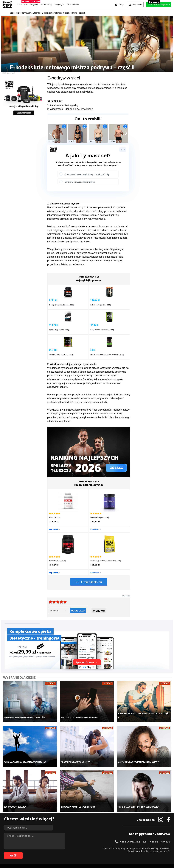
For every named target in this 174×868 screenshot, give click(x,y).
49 (138, 848)
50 (141, 848)
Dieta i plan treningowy (28, 4)
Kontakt (86, 841)
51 (143, 848)
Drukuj (99, 552)
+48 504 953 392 (130, 775)
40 (113, 848)
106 (148, 852)
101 (129, 852)
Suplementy (34, 820)
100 (125, 852)
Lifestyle (68, 824)
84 (81, 852)
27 (78, 848)
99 (122, 852)
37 (105, 848)
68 (37, 852)
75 (56, 852)
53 (149, 848)
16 (48, 848)
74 (54, 852)
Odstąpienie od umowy (104, 858)
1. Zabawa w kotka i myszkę (63, 105)
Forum (103, 828)
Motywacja (105, 812)
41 (116, 848)
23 (67, 848)
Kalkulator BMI (107, 808)
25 (73, 848)
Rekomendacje (107, 824)
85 (83, 852)
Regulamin (74, 841)
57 (160, 848)
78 (64, 852)
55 (154, 848)
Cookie (95, 841)
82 (75, 852)
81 (73, 852)
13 (40, 848)
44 (124, 848)
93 (105, 852)
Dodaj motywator (108, 816)
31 (89, 848)
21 (62, 848)
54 (151, 848)
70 (43, 852)
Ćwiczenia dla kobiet (110, 804)
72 (48, 852)
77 (62, 852)
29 (83, 848)
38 (108, 848)
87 (89, 852)
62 (21, 852)
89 (94, 852)
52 (146, 848)
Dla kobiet (69, 808)
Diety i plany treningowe (39, 804)
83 (78, 852)
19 (56, 848)
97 (116, 852)
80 (70, 852)
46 (130, 848)
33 (94, 848)
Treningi (32, 812)
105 (144, 852)
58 (162, 848)
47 (132, 848)
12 (37, 848)
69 (40, 852)
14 (43, 848)
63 (24, 852)
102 (132, 852)
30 (86, 848)
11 (35, 848)
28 (81, 848)
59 (165, 848)
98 (119, 852)
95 (111, 852)
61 (18, 852)
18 (54, 848)
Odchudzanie (70, 816)
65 (29, 852)
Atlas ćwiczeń (73, 5)
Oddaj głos (78, 552)
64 (26, 852)
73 (51, 852)
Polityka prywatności (111, 841)
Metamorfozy (46, 5)
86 (86, 852)
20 (59, 848)
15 (45, 848)
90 (97, 852)
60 (168, 848)
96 (113, 852)
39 (111, 848)
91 (100, 852)
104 (140, 852)
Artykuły (59, 5)
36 (102, 848)
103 (136, 852)
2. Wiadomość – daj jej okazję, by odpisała (70, 109)
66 (32, 852)
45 (127, 848)
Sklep (31, 808)
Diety (31, 816)
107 (151, 852)
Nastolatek (69, 820)
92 (102, 852)
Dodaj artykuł (59, 841)
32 (92, 848)
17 (51, 848)
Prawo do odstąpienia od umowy (74, 858)
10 (32, 848)
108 (155, 852)
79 (67, 852)
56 (157, 848)
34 (97, 848)
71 (45, 852)
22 (64, 848)
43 (122, 848)
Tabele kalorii (107, 820)
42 (119, 848)
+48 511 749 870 (160, 775)
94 (108, 852)
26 (75, 848)
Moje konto (69, 812)
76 (59, 852)
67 (35, 852)
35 (100, 848)
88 (92, 852)
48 (135, 848)
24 (70, 848)
